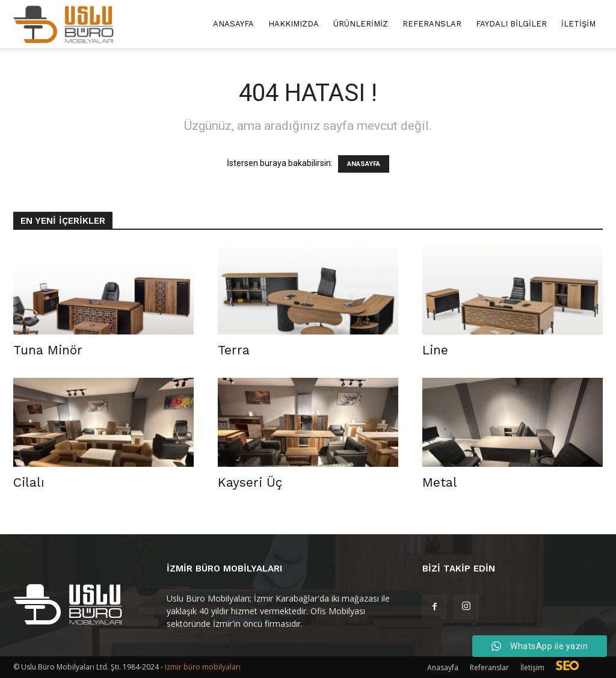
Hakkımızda (294, 24)
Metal (440, 482)
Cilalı (29, 482)
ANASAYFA (364, 164)
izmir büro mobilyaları (203, 667)
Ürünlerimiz (361, 24)
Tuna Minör (48, 350)
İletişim (578, 24)
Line (435, 350)
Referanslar (432, 24)
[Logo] (63, 24)
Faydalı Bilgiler (511, 24)
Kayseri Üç (250, 482)
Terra (234, 350)
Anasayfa (233, 24)
